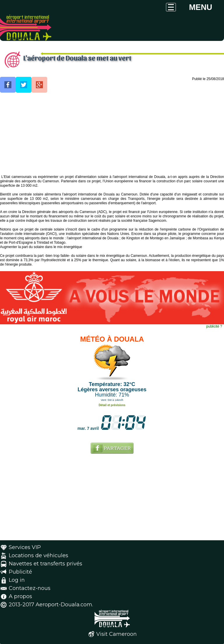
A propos (20, 596)
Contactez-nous (30, 588)
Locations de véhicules (38, 555)
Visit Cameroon (117, 634)
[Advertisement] (112, 134)
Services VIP (25, 547)
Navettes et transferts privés (45, 564)
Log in (17, 580)
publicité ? (214, 326)
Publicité (20, 572)
